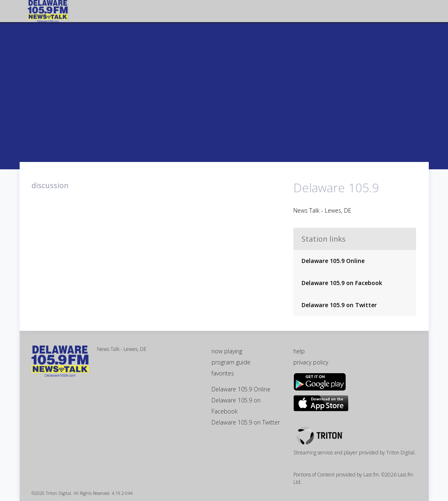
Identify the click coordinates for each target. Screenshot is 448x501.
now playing (227, 351)
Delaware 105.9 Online (333, 261)
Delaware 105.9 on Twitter (339, 305)
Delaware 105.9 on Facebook (342, 283)
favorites (223, 373)
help (299, 351)
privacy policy (311, 362)
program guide (231, 362)
